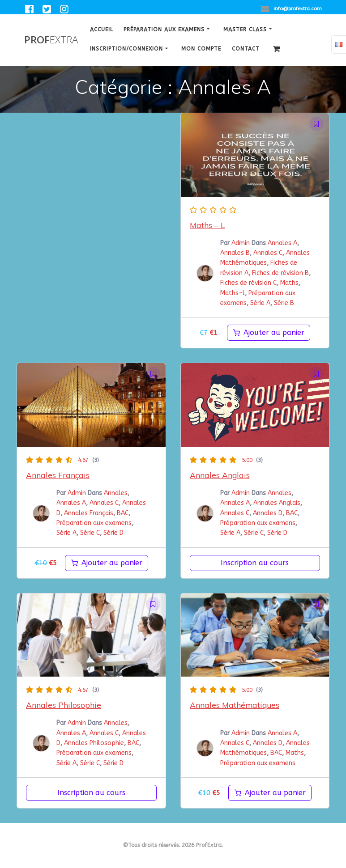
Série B (284, 303)
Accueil (102, 30)
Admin (241, 243)
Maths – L (207, 225)
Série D (113, 533)
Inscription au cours (255, 563)
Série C (90, 533)
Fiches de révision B (280, 273)
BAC (123, 513)
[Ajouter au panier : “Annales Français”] (107, 563)
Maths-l (233, 293)
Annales (116, 493)
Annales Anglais (220, 475)
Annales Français (58, 475)
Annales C (268, 253)
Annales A (282, 243)
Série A (260, 303)
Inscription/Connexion (126, 49)
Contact (246, 49)
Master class (245, 30)
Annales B (235, 253)
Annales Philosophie (64, 705)
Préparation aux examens (164, 30)
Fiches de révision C (248, 283)
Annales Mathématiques (235, 705)
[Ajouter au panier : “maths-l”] (269, 333)
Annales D (268, 513)
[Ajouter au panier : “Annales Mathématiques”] (270, 793)
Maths (289, 283)
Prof (51, 40)
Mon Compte (201, 49)
